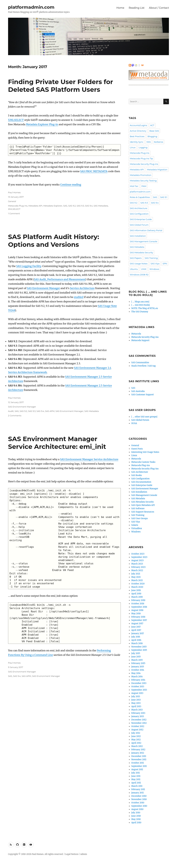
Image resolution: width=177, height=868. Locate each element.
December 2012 (139, 720)
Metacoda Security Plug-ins (144, 164)
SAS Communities (140, 363)
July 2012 (136, 733)
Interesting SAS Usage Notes (145, 452)
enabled (79, 297)
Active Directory (138, 131)
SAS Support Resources (143, 512)
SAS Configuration (139, 214)
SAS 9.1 (164, 197)
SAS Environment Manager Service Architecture (89, 459)
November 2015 (139, 647)
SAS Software (138, 508)
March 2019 (137, 597)
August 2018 (137, 610)
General (12, 201)
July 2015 (136, 653)
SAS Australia (138, 391)
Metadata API (35, 206)
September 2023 (139, 557)
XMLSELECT (16, 120)
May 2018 (136, 614)
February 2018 (138, 617)
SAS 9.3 (80, 206)
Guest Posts (137, 449)
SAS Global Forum (139, 225)
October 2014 (138, 670)
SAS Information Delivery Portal (146, 230)
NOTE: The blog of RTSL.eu (145, 308)
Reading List (137, 8)
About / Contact (159, 8)
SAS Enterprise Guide (141, 219)
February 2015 (138, 663)
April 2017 (136, 630)
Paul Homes (14, 192)
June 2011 (136, 776)
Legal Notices (72, 854)
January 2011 (138, 793)
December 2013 (139, 683)
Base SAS (154, 131)
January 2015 (138, 667)
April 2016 (136, 640)
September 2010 (139, 806)
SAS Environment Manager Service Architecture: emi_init (57, 443)
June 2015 (136, 657)
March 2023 (137, 564)
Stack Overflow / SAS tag (144, 366)
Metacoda (136, 334)
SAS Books (137, 475)
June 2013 (136, 700)
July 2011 (136, 773)
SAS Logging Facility (29, 266)
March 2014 (137, 677)
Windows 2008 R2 (139, 275)
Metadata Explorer (53, 206)
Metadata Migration (157, 170)
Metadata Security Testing (143, 181)
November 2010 (139, 799)
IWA (149, 142)
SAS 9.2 (72, 206)
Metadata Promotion (140, 175)
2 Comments (15, 416)
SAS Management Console (143, 241)
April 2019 (136, 594)
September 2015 (139, 650)
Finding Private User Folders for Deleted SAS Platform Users (61, 86)
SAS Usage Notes (139, 264)
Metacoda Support (140, 340)
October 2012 (138, 726)
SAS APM (50, 411)
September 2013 (139, 690)
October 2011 (138, 763)
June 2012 (136, 736)
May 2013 (136, 703)
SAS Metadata (101, 206)
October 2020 (138, 584)
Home (120, 8)
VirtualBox (137, 528)
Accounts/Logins (138, 125)
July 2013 (136, 697)
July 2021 (136, 574)
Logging (143, 147)
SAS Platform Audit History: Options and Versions (54, 241)
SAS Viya (155, 264)
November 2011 (139, 760)
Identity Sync (136, 142)
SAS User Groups (140, 518)
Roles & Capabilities (140, 197)
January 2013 (138, 716)
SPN (165, 264)
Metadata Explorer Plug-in (42, 124)
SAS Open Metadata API (143, 505)
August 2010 (137, 809)
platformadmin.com (31, 7)
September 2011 (139, 766)
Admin (84, 854)
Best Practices (137, 136)
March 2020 (137, 587)
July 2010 (136, 813)
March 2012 (137, 746)
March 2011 (137, 786)
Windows (154, 269)
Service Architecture (82, 288)
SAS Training (151, 258)
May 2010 (136, 819)
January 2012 (138, 753)
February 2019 (138, 600)
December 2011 (139, 756)
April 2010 (136, 823)
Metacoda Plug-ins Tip (141, 158)
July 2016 (136, 637)
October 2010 (138, 803)
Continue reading (71, 185)
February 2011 (138, 789)
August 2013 (137, 693)
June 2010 (136, 816)
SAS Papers (136, 258)
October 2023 (138, 554)
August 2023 (138, 560)
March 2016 (137, 643)
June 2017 (136, 627)
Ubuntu (134, 269)
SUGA (134, 423)
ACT (152, 125)
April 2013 (136, 706)
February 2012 (138, 750)
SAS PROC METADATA (94, 171)
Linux (133, 147)
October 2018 (138, 604)
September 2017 (139, 620)
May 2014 (136, 673)
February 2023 (138, 567)
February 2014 (138, 680)
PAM (144, 186)
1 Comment (14, 213)
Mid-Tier (134, 186)
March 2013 (137, 710)
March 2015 (137, 660)
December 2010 (139, 796)
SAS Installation (138, 236)
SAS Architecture (138, 208)
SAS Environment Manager (43, 288)
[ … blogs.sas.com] (140, 302)
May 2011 (136, 779)
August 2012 (137, 730)
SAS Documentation (141, 482)
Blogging (152, 136)
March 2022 (137, 570)
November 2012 (139, 723)
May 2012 (136, 740)
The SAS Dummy (140, 312)
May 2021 (136, 577)
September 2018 (139, 607)
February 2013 (138, 713)
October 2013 (138, 687)
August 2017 (137, 624)
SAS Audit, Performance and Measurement (60, 279)
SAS (65, 206)
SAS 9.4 (89, 206)
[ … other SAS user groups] (144, 417)
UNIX (144, 269)
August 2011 (137, 769)
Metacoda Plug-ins (18, 206)
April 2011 (136, 783)
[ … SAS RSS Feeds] (141, 305)
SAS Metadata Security (141, 252)
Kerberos (158, 142)
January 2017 (138, 633)
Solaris (135, 525)
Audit (11, 411)
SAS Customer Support (143, 395)
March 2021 (137, 580)
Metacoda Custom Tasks (143, 462)
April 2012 (136, 743)
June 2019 (136, 590)
